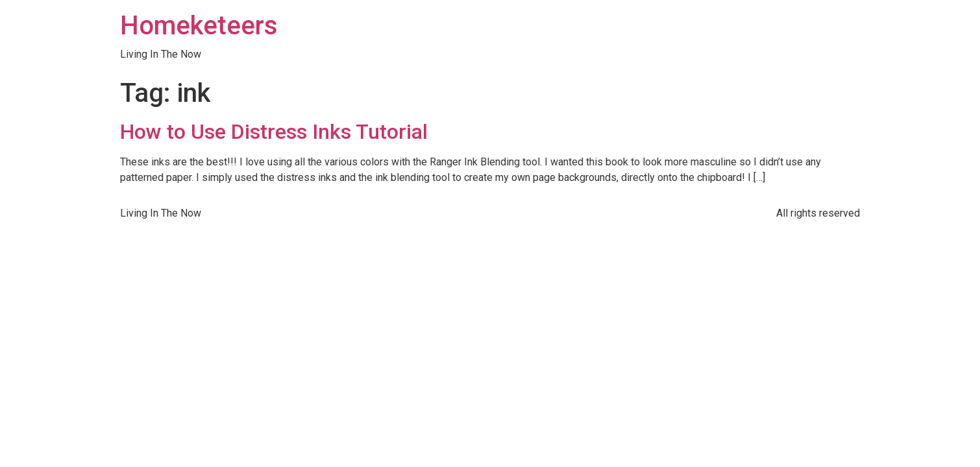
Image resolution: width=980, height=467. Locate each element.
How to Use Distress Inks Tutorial (274, 132)
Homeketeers (199, 26)
